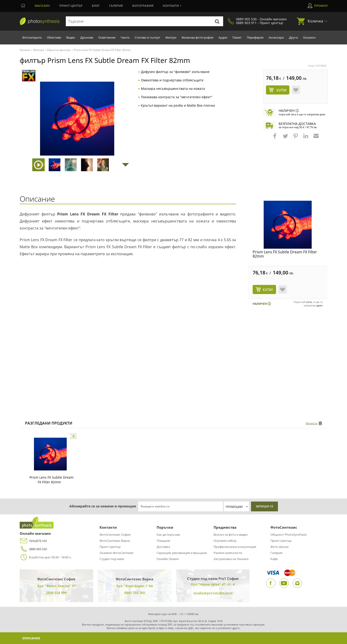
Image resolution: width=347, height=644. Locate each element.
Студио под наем (112, 559)
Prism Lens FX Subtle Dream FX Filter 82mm (285, 254)
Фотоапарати (32, 37)
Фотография (143, 6)
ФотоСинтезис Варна (115, 541)
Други (293, 37)
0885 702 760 (135, 593)
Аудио (223, 37)
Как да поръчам (168, 535)
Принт (71, 6)
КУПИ (268, 290)
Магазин (42, 6)
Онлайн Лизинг (168, 559)
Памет (237, 37)
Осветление (107, 37)
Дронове (87, 37)
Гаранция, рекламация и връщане (182, 553)
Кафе (274, 559)
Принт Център (110, 547)
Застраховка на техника (231, 559)
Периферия (255, 37)
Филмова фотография (197, 37)
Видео (71, 37)
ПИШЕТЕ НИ (33, 541)
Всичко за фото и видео (231, 535)
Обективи (54, 37)
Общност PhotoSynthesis (289, 535)
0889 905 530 (33, 549)
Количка (315, 21)
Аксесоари (276, 37)
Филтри (171, 37)
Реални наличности (228, 553)
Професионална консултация (235, 547)
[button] (275, 138)
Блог (96, 6)
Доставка (163, 547)
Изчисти (312, 423)
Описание (32, 638)
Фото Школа (279, 547)
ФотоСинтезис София (115, 535)
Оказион (309, 37)
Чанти (125, 37)
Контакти (171, 6)
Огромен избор (225, 541)
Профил (321, 6)
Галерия (116, 6)
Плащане (163, 541)
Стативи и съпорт (147, 37)
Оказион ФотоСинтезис (117, 553)
